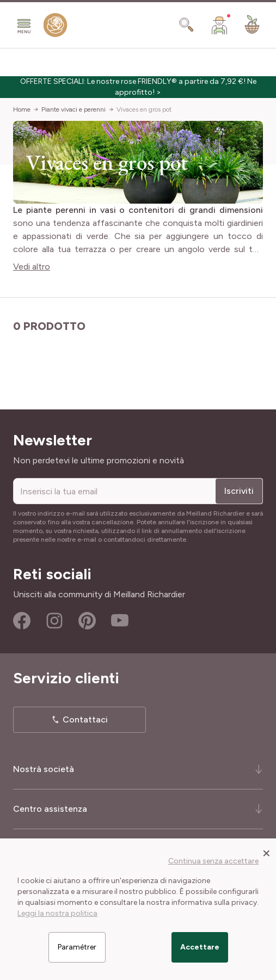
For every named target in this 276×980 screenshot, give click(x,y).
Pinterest (87, 621)
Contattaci (85, 719)
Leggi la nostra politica (57, 913)
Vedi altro (32, 267)
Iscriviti (239, 491)
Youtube (120, 621)
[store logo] (56, 27)
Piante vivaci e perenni (73, 109)
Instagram (54, 621)
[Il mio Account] (219, 25)
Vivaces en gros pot (144, 109)
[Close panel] (266, 853)
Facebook (22, 621)
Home (22, 109)
